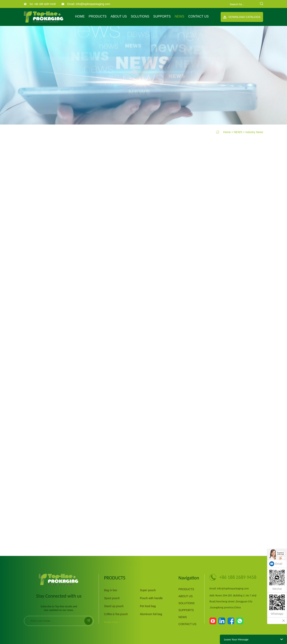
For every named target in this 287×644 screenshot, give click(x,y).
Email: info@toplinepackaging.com (89, 4)
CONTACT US (198, 16)
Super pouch (148, 590)
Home (80, 16)
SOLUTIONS (140, 16)
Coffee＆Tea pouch (116, 614)
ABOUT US (119, 16)
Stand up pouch (114, 606)
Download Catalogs (242, 17)
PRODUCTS (98, 16)
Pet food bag (148, 606)
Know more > (112, 622)
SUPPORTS (162, 16)
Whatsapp (277, 605)
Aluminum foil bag (151, 614)
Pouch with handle (151, 598)
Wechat (277, 580)
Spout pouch (112, 598)
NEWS (179, 16)
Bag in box (111, 590)
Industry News (254, 132)
